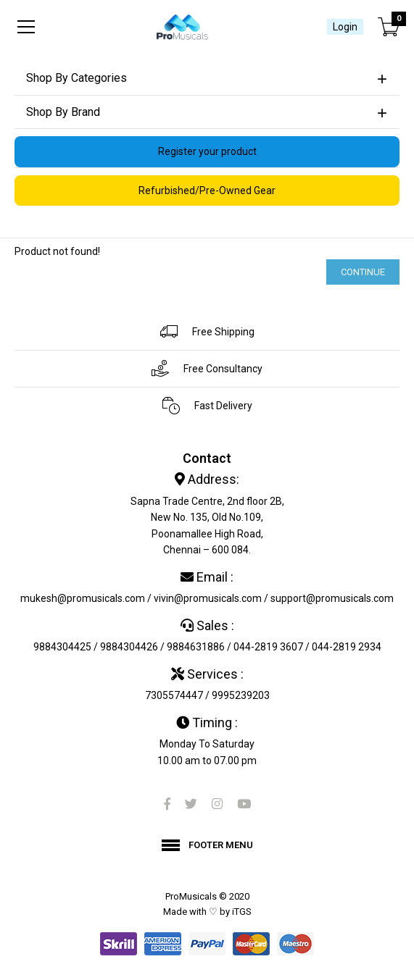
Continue (363, 272)
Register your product (207, 151)
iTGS (242, 912)
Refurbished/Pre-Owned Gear (207, 190)
